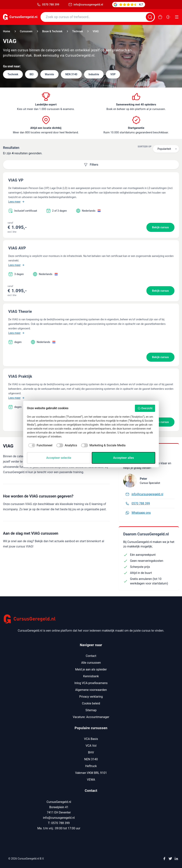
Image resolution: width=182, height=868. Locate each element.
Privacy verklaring (91, 697)
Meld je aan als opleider (91, 669)
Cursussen (26, 31)
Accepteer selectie (59, 458)
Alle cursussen (91, 663)
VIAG (96, 31)
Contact (91, 656)
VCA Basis (91, 739)
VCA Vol (91, 746)
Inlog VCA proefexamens (91, 683)
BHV (91, 752)
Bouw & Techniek (52, 31)
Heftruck (91, 766)
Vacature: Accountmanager (91, 717)
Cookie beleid (91, 703)
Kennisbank (91, 676)
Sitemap (91, 710)
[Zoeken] (150, 17)
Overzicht (145, 408)
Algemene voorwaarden (91, 690)
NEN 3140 (91, 759)
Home (7, 31)
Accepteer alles (123, 458)
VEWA (91, 780)
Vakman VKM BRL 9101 (91, 773)
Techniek (78, 31)
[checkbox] (40, 445)
